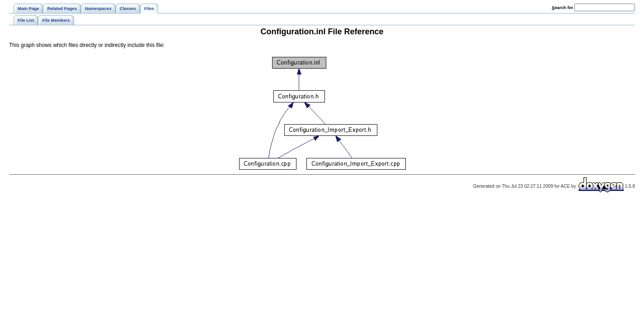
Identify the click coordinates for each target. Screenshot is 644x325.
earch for (562, 7)
